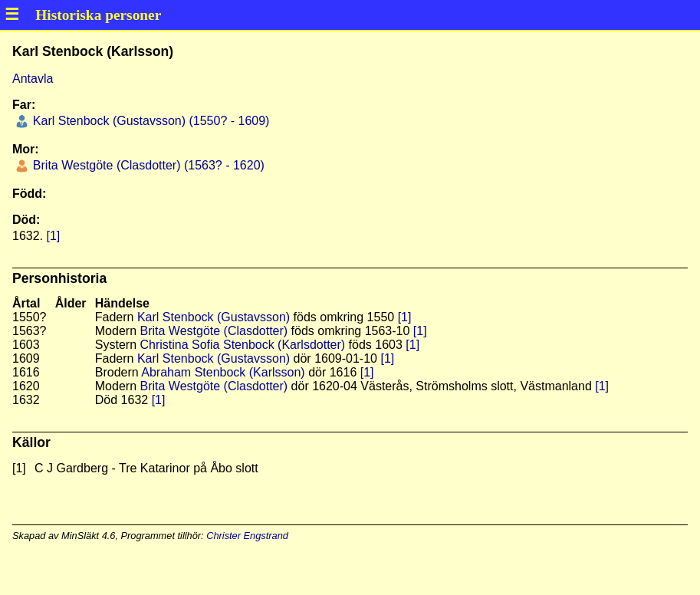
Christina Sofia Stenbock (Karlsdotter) (242, 345)
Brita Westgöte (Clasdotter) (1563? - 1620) (147, 165)
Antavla (33, 79)
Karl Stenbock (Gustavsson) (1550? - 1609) (149, 121)
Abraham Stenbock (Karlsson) (223, 372)
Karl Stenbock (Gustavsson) (214, 317)
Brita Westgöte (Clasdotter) (214, 331)
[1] (53, 236)
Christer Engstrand (247, 536)
